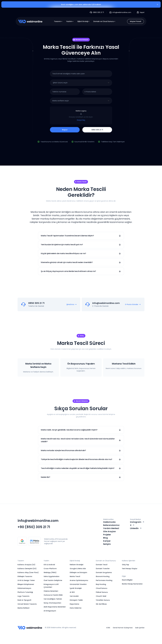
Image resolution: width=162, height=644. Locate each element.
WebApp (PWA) (50, 572)
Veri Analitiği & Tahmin (53, 599)
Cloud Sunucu (102, 588)
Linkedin (136, 528)
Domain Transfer (103, 569)
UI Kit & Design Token (26, 580)
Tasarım (58, 21)
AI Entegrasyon (50, 611)
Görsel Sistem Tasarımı (27, 604)
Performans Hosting (104, 580)
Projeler (107, 535)
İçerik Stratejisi (76, 588)
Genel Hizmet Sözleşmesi (123, 628)
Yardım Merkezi (111, 528)
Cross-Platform (50, 569)
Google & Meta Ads (78, 569)
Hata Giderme (76, 608)
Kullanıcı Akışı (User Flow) (28, 572)
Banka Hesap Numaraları (132, 584)
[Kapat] (157, 5)
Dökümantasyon (24, 588)
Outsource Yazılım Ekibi (53, 595)
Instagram (137, 522)
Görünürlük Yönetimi (78, 584)
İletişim (107, 544)
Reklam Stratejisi (76, 565)
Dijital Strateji (84, 21)
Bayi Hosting (101, 584)
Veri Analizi (74, 596)
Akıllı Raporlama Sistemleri (55, 607)
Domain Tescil (102, 565)
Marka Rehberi (23, 608)
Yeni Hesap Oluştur (130, 569)
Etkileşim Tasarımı (25, 576)
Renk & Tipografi (24, 600)
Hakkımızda (109, 522)
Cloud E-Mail (101, 596)
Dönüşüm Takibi (76, 600)
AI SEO (72, 592)
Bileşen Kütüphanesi (26, 584)
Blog (105, 538)
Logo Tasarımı (23, 596)
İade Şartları (140, 628)
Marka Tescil (75, 576)
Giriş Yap (125, 565)
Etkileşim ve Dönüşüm (78, 572)
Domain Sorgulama (104, 572)
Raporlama (74, 604)
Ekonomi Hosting (103, 576)
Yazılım (70, 21)
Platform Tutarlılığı (25, 592)
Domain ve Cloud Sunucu (105, 21)
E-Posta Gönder (133, 304)
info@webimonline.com (38, 521)
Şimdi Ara (72, 304)
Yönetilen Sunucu (103, 600)
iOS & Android (49, 565)
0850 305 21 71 (97, 130)
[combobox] (81, 83)
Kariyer (107, 541)
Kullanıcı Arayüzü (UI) (26, 565)
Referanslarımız (111, 525)
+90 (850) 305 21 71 (34, 527)
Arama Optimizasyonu (79, 580)
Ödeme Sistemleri (51, 591)
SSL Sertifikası (101, 604)
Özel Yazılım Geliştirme (53, 580)
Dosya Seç (81, 120)
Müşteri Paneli (136, 21)
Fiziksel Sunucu (102, 592)
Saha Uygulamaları (52, 576)
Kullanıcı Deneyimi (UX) (27, 569)
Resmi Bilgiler (127, 580)
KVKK (108, 628)
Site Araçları (110, 531)
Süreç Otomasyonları (52, 603)
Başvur (65, 130)
